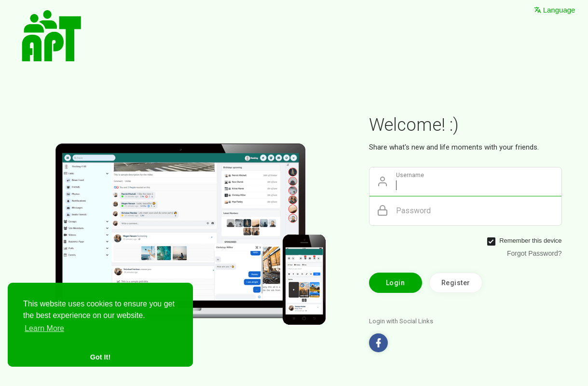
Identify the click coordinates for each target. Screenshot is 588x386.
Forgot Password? (534, 253)
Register (456, 283)
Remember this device (530, 241)
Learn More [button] (44, 328)
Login (396, 283)
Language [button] (555, 10)
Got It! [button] (100, 357)
